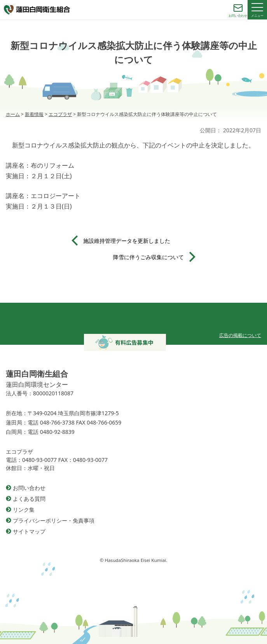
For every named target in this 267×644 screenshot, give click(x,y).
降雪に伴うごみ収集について (148, 257)
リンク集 (24, 510)
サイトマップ (29, 531)
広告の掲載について (240, 335)
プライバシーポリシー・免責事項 (54, 520)
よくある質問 (29, 499)
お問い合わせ (29, 488)
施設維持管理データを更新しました (127, 241)
